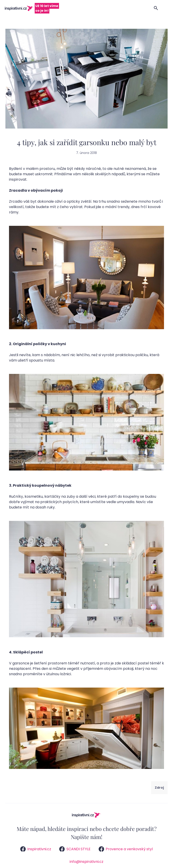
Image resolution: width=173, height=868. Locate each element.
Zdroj (159, 788)
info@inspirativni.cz (86, 862)
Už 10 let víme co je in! (47, 8)
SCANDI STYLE (75, 849)
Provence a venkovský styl (126, 849)
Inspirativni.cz (36, 849)
